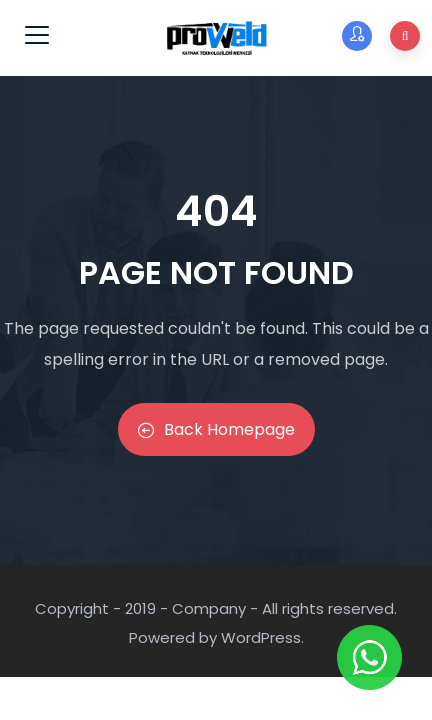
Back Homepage (216, 429)
